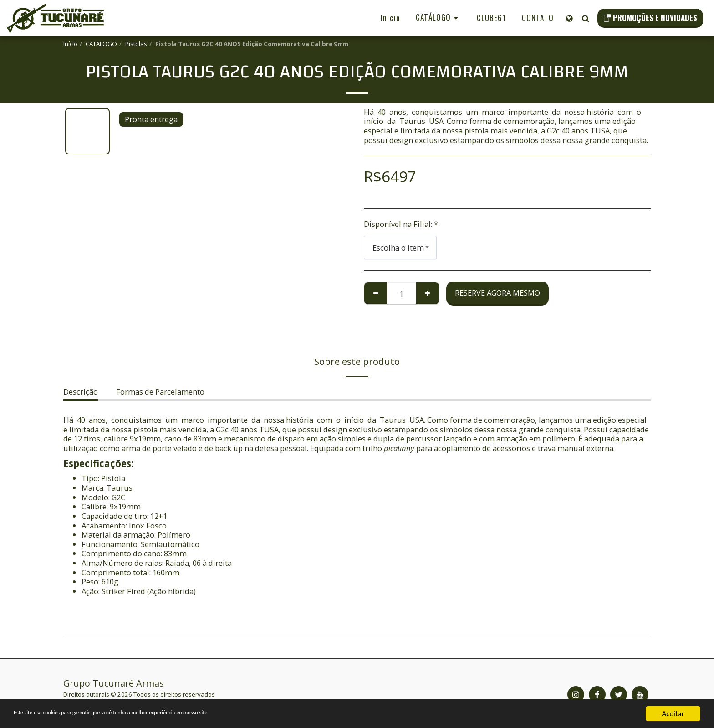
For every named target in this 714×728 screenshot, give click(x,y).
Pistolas (136, 44)
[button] (585, 18)
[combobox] (400, 247)
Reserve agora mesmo (497, 293)
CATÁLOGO (101, 44)
